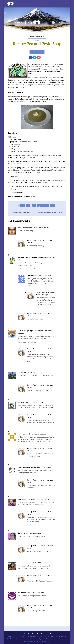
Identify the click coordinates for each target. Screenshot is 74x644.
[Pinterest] (33, 634)
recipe (22, 206)
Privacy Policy (61, 637)
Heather (21, 593)
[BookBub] (42, 634)
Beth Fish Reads (45, 67)
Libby (29, 276)
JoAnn (20, 373)
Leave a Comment (37, 52)
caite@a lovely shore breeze (28, 257)
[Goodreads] (37, 634)
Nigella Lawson (43, 206)
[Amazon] (46, 634)
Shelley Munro (32, 240)
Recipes (37, 40)
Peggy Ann (22, 434)
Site (52, 637)
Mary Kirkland (23, 228)
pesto (53, 206)
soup (28, 206)
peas (34, 206)
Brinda (20, 563)
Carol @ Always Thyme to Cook (29, 331)
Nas (19, 533)
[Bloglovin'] (50, 634)
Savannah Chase (24, 467)
